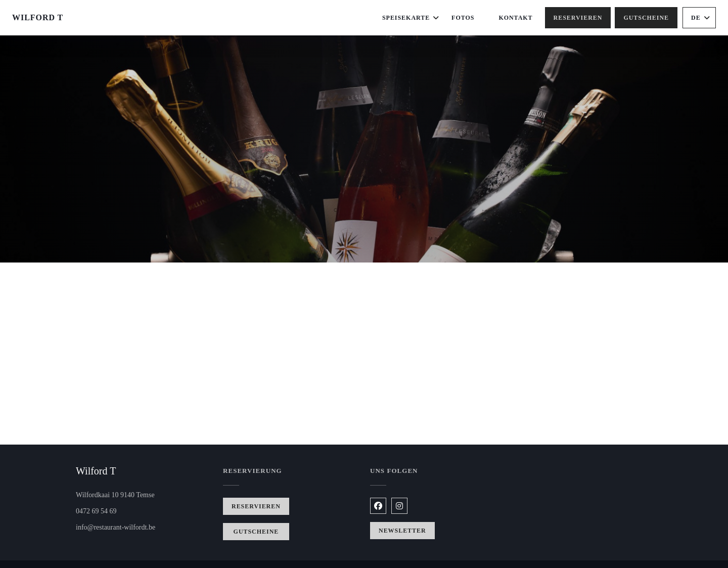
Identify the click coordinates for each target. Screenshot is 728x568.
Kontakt (515, 18)
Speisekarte (411, 18)
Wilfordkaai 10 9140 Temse (143, 494)
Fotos (463, 18)
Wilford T (38, 17)
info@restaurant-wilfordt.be (116, 527)
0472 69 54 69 (96, 511)
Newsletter (402, 531)
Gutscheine (646, 18)
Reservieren (578, 18)
